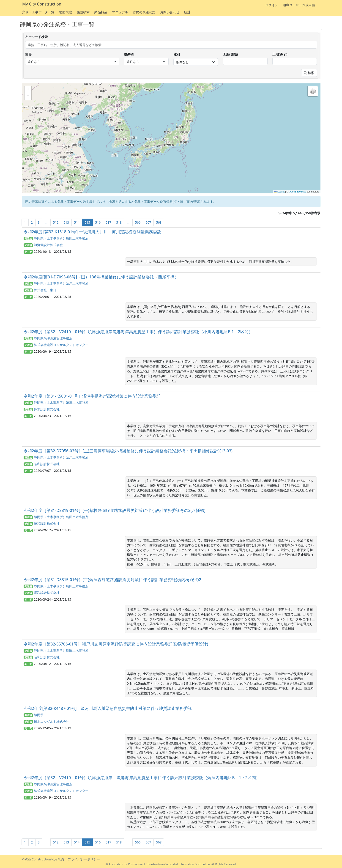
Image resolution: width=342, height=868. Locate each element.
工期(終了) (280, 54)
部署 (28, 54)
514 (77, 222)
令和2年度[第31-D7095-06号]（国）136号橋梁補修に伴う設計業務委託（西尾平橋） (101, 277)
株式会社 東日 (45, 290)
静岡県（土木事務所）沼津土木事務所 (61, 283)
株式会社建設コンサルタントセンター (61, 345)
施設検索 (83, 12)
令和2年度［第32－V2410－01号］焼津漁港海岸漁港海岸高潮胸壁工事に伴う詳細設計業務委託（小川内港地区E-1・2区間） (138, 332)
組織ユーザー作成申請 (299, 5)
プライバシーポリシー (84, 859)
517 (108, 222)
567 (148, 222)
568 (159, 222)
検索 (309, 73)
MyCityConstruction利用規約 (43, 859)
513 (66, 222)
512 (56, 222)
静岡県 (39, 715)
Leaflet (279, 192)
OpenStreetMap (298, 192)
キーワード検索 (36, 37)
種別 (177, 54)
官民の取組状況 (144, 12)
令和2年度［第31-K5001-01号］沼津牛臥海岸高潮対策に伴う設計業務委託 (92, 396)
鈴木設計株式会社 (47, 409)
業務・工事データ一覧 (38, 12)
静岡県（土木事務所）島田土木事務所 (61, 238)
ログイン (272, 5)
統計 (187, 12)
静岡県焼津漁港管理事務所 (53, 338)
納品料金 (101, 12)
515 (87, 222)
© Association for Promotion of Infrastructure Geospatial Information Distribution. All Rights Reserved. (171, 864)
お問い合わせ (170, 12)
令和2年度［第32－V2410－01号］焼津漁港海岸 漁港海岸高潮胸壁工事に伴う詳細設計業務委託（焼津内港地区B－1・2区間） (142, 777)
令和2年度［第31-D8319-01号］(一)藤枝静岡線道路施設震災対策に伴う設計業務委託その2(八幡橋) (115, 510)
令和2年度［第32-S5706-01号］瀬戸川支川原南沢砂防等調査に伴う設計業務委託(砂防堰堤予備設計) (116, 644)
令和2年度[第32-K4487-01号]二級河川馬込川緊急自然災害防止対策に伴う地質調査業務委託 (108, 708)
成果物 (129, 54)
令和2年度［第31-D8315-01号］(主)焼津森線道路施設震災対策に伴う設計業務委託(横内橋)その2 (112, 580)
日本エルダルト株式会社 (52, 721)
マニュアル (120, 12)
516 (98, 222)
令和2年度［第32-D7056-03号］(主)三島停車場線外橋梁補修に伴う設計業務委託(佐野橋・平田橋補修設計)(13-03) (128, 451)
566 (138, 222)
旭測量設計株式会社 (48, 245)
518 (119, 222)
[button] (28, 90)
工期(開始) (230, 54)
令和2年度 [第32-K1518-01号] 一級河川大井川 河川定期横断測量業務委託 (92, 232)
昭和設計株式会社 (47, 464)
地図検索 (66, 12)
